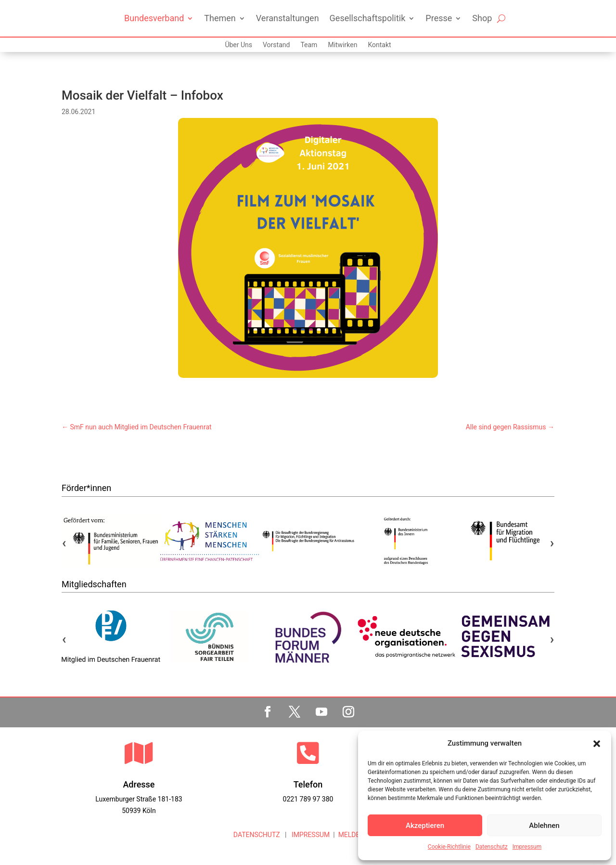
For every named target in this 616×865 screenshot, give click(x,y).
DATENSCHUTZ (257, 835)
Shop (482, 18)
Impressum (527, 847)
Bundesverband (154, 18)
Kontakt (379, 45)
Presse (439, 18)
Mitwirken (342, 45)
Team (309, 45)
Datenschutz (492, 847)
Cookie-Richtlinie (449, 847)
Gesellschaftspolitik (368, 18)
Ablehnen (544, 826)
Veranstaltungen (288, 18)
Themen (220, 18)
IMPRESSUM (310, 835)
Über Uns (238, 45)
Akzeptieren (425, 826)
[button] (597, 744)
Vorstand (276, 45)
